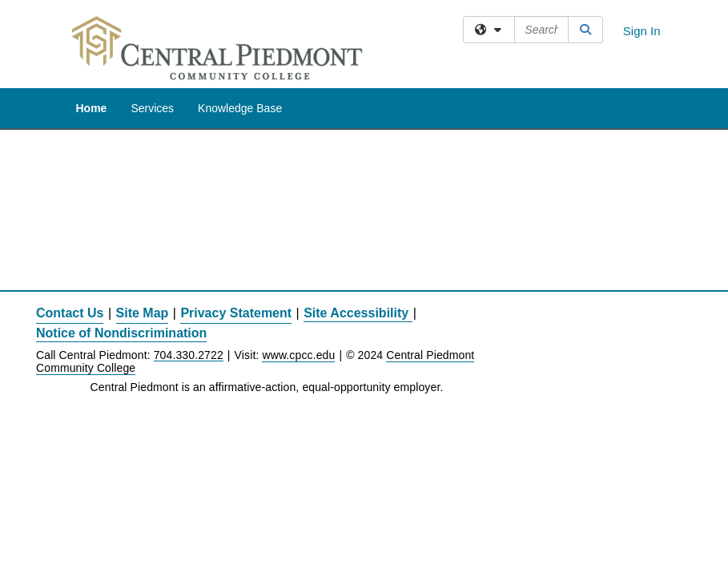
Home (92, 108)
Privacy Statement (236, 313)
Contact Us (70, 313)
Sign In (642, 31)
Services (152, 108)
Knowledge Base (240, 108)
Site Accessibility (356, 313)
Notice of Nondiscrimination (121, 333)
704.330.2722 (189, 355)
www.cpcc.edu (298, 355)
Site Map (143, 313)
